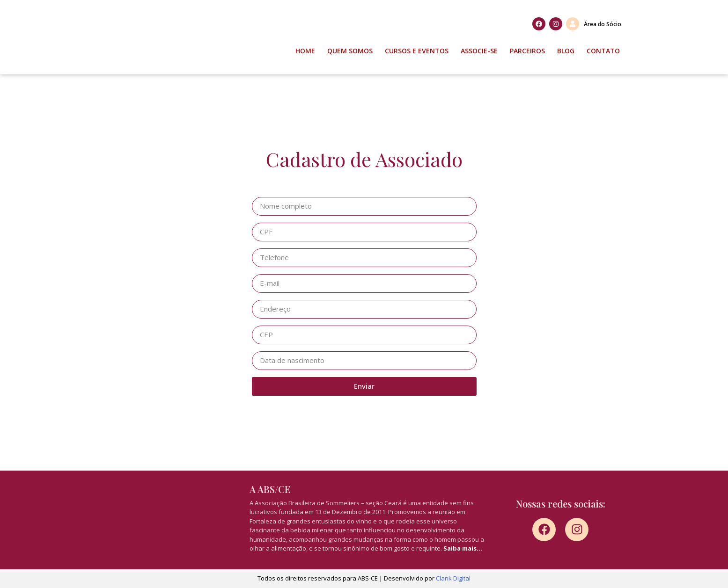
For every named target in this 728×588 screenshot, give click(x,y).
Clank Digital (453, 578)
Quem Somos (350, 51)
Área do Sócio (603, 24)
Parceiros (527, 51)
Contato (603, 51)
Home (305, 51)
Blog (566, 51)
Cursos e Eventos (417, 51)
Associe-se (479, 51)
